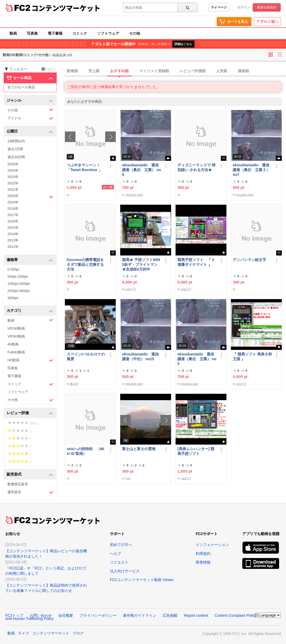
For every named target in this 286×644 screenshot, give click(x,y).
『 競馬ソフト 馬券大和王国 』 (252, 357)
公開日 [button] (30, 132)
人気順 (222, 71)
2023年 (13, 177)
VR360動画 (16, 336)
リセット (49, 69)
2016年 (13, 221)
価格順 (243, 71)
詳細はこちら (183, 44)
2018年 (13, 209)
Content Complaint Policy (235, 615)
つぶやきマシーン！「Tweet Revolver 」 (84, 167)
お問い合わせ (41, 615)
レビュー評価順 (193, 71)
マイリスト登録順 (154, 71)
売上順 (94, 71)
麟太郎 (74, 384)
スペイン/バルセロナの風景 (86, 357)
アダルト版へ (267, 21)
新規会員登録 (267, 7)
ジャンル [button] (30, 101)
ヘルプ (115, 554)
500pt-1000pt (18, 277)
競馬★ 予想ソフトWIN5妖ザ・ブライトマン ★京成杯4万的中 (141, 264)
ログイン (244, 7)
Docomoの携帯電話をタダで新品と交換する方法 (85, 264)
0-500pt (13, 269)
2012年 (13, 247)
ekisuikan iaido (134, 195)
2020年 (30, 197)
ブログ (78, 633)
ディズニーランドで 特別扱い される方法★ (196, 167)
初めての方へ (121, 545)
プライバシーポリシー (98, 615)
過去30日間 (16, 157)
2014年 (13, 234)
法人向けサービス (125, 571)
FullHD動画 (16, 352)
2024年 (13, 170)
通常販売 (30, 492)
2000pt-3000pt (19, 291)
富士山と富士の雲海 (139, 449)
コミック (80, 33)
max (128, 478)
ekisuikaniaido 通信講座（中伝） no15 (140, 357)
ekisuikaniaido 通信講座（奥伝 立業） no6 (142, 170)
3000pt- (13, 298)
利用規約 (203, 554)
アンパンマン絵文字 (249, 260)
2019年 (13, 202)
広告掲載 (170, 615)
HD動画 (30, 360)
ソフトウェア (108, 33)
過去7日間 (15, 149)
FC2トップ (14, 615)
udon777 (131, 289)
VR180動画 (16, 328)
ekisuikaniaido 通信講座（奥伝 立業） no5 (197, 359)
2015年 (13, 228)
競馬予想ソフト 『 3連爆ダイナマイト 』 (196, 262)
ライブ (24, 633)
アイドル (30, 118)
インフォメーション (212, 545)
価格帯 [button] (30, 260)
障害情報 (203, 562)
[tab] (175, 71)
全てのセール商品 (21, 87)
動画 (13, 33)
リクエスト (119, 562)
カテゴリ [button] (30, 311)
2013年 (13, 240)
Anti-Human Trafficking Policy (30, 619)
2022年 (13, 183)
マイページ (219, 7)
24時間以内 (16, 141)
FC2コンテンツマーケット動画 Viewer (142, 580)
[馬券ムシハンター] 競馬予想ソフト (196, 451)
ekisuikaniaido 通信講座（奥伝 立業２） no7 (251, 170)
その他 (135, 33)
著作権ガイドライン (140, 615)
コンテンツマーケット (66, 8)
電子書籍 (55, 33)
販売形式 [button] (30, 475)
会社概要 (66, 615)
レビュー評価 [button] (30, 413)
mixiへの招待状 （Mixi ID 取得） (86, 451)
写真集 (32, 33)
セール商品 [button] (30, 78)
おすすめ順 (119, 71)
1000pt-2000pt (19, 284)
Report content (196, 615)
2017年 (13, 215)
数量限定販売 (18, 484)
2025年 (13, 164)
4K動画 (13, 344)
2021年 (13, 189)
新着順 (72, 71)
